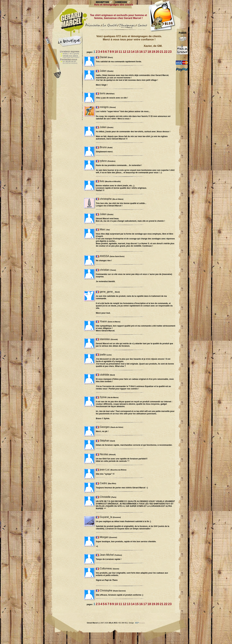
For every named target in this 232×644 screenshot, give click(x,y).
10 (116, 52)
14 (133, 52)
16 (141, 52)
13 (129, 52)
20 (157, 52)
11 (120, 52)
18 (149, 52)
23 (170, 52)
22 (166, 52)
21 (162, 52)
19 (153, 52)
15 (137, 52)
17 (145, 52)
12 (124, 52)
